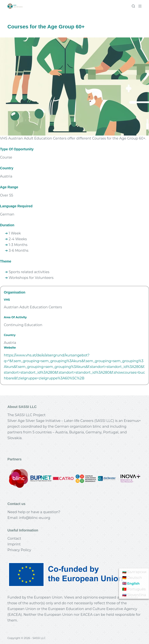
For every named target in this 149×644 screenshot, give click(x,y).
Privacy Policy (19, 550)
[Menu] (140, 6)
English (134, 583)
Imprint (14, 544)
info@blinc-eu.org (35, 518)
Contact (14, 538)
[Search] (133, 6)
